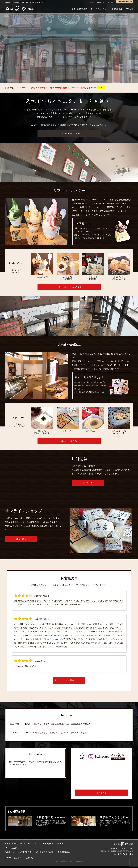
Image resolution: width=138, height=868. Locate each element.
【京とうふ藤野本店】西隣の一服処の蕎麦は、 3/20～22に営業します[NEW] (57, 724)
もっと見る (69, 680)
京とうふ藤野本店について (69, 133)
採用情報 (111, 3)
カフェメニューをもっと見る (69, 287)
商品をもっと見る (69, 441)
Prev (3, 41)
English (91, 3)
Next (135, 41)
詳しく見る (88, 483)
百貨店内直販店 (64, 852)
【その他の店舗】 (13, 848)
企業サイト (101, 3)
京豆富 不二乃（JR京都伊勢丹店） (19, 852)
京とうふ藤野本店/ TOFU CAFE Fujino (30, 770)
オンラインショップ (91, 369)
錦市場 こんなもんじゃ (45, 852)
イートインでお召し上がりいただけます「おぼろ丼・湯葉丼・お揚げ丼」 (56, 733)
